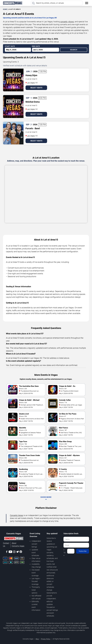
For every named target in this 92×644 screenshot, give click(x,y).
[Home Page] (13, 3)
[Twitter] (18, 552)
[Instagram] (14, 552)
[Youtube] (10, 552)
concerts (64, 22)
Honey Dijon (31, 75)
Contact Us (6, 545)
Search (74, 50)
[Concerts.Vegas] (14, 539)
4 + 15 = (64, 551)
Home (5, 9)
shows (71, 22)
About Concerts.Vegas (18, 545)
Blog (37, 639)
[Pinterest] (21, 552)
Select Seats (36, 88)
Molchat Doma (33, 102)
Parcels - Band (33, 128)
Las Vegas (31, 83)
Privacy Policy (46, 639)
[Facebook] (7, 552)
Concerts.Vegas (17, 515)
